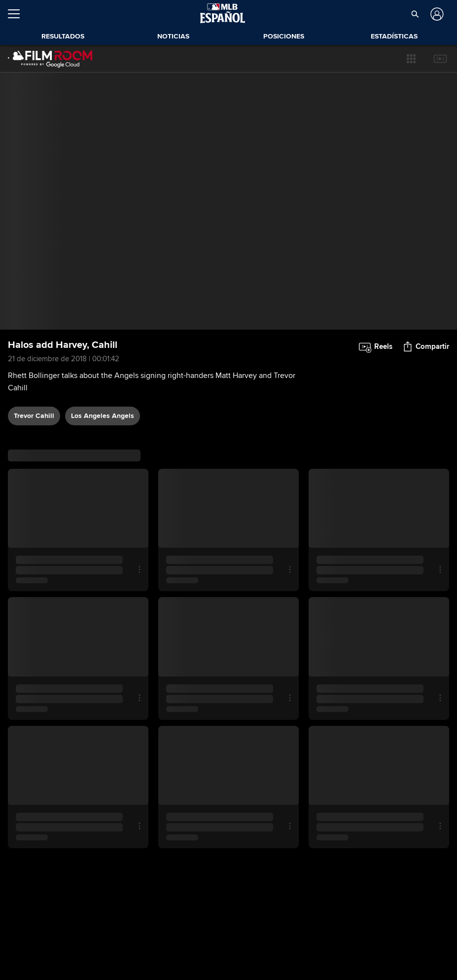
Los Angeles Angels (103, 416)
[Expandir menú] (18, 14)
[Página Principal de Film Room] (50, 59)
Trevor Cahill (34, 416)
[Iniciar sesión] (436, 14)
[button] (415, 14)
